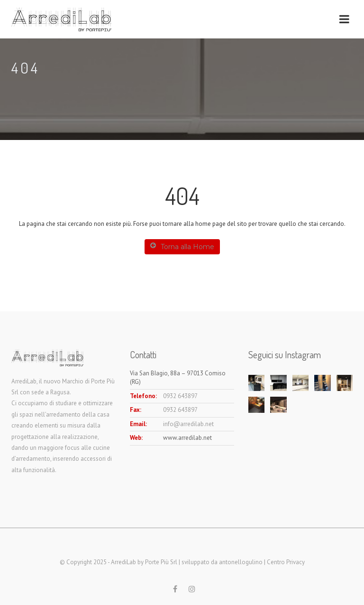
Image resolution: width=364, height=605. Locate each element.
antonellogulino (241, 562)
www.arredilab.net (187, 438)
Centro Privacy (286, 562)
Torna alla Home (182, 247)
